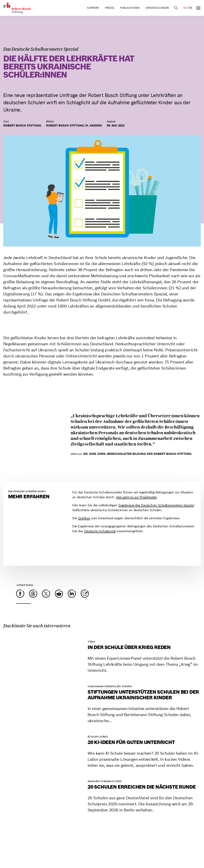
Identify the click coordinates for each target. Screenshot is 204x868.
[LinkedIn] (72, 594)
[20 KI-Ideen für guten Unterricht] (43, 730)
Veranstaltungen (157, 8)
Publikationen (130, 8)
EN (190, 8)
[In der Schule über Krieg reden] (43, 635)
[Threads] (33, 594)
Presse (110, 8)
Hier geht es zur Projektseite (136, 497)
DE (185, 8)
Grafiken (84, 518)
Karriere (93, 8)
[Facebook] (20, 594)
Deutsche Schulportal (100, 531)
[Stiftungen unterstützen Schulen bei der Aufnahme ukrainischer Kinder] (43, 680)
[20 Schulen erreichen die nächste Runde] (43, 775)
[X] (46, 594)
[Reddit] (59, 594)
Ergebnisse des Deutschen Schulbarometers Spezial (156, 505)
